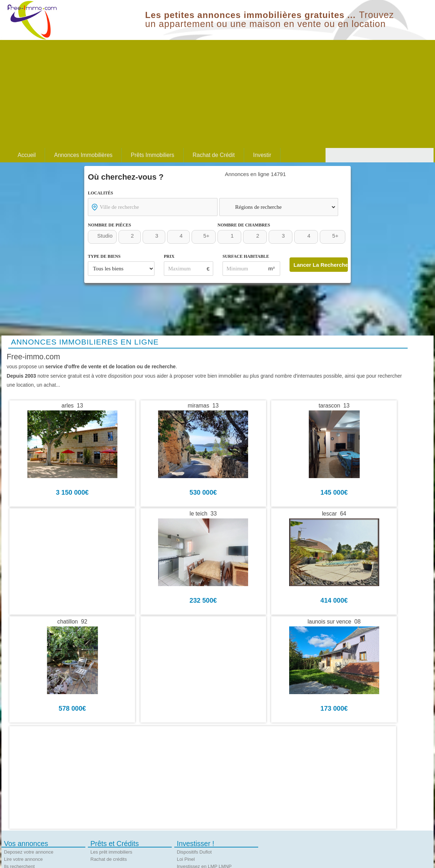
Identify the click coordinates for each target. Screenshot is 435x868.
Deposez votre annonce (29, 852)
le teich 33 (203, 514)
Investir (262, 155)
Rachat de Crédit (214, 155)
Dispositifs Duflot (194, 852)
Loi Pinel (186, 859)
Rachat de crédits (109, 859)
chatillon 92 (72, 622)
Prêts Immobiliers (152, 155)
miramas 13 (203, 406)
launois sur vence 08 (334, 622)
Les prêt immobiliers (111, 852)
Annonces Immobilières (83, 155)
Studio (105, 236)
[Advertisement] (217, 94)
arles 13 (72, 406)
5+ (206, 236)
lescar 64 (334, 514)
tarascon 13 (334, 406)
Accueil (27, 155)
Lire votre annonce (23, 859)
